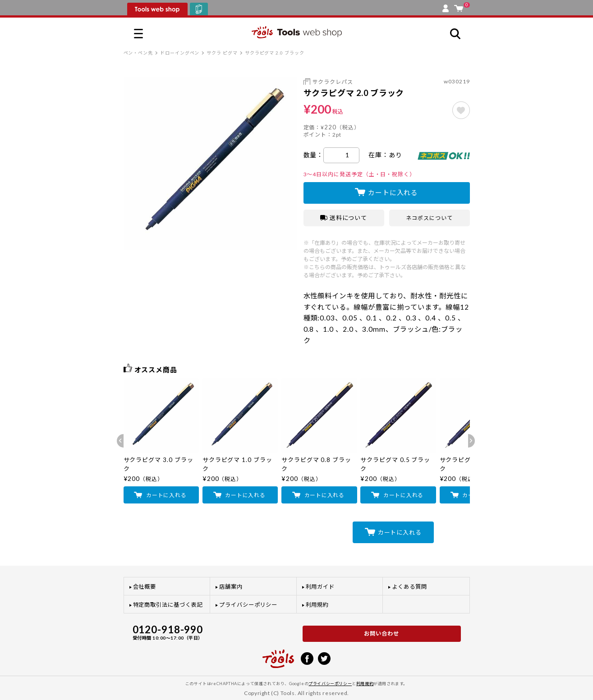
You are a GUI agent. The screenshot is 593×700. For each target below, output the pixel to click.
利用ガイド (320, 587)
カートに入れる (393, 192)
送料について (344, 218)
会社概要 (145, 587)
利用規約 (317, 605)
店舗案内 (231, 587)
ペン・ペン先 (138, 53)
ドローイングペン (180, 53)
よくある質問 (409, 587)
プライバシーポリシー (248, 605)
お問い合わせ (382, 634)
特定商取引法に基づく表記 (168, 605)
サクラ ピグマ (222, 53)
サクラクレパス (333, 82)
